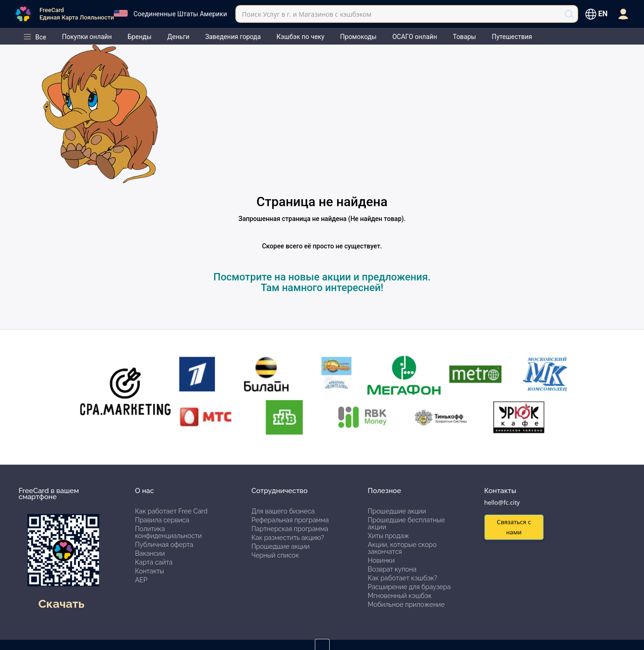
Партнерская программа (289, 529)
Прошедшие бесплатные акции (406, 523)
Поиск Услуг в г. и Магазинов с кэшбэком (307, 14)
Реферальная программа (290, 520)
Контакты (150, 571)
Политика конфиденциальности (169, 532)
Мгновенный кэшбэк (400, 596)
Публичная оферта (164, 545)
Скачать (61, 604)
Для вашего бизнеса (283, 511)
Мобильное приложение (406, 604)
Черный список (275, 555)
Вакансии (150, 553)
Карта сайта (154, 562)
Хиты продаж (388, 536)
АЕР (141, 580)
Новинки (381, 560)
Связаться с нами (514, 527)
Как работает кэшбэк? (403, 578)
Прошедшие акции (280, 546)
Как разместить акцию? (287, 538)
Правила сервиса (162, 520)
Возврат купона (392, 569)
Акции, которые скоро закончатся (402, 548)
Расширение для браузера (409, 587)
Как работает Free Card (171, 511)
